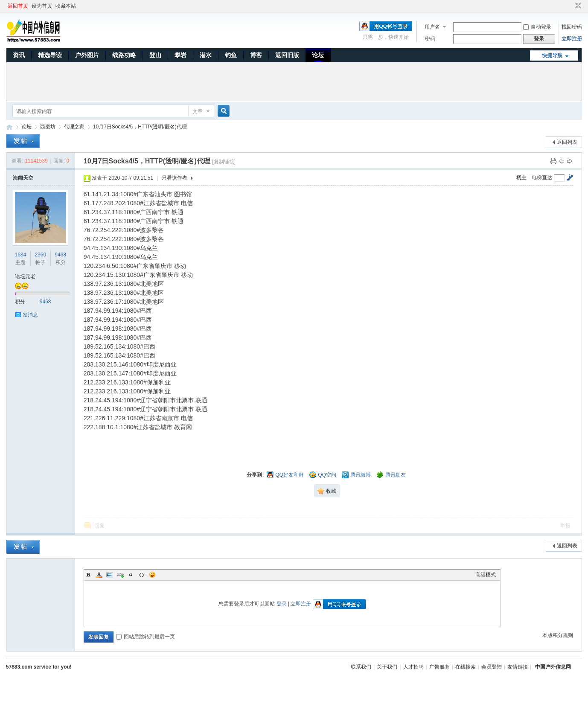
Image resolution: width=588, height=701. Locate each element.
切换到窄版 (577, 6)
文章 (198, 111)
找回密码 (572, 27)
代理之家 (74, 127)
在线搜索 (466, 667)
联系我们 (361, 667)
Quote (131, 575)
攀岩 (180, 55)
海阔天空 (23, 178)
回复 (99, 526)
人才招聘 (413, 667)
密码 (430, 39)
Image (110, 575)
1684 (21, 255)
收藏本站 (66, 6)
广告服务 (440, 667)
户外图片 (87, 55)
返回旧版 (287, 55)
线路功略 (124, 55)
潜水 (206, 55)
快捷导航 (552, 55)
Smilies (152, 575)
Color (99, 575)
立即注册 (572, 39)
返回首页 (18, 6)
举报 (565, 526)
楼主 (521, 177)
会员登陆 (492, 667)
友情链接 (518, 667)
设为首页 (42, 6)
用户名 (432, 27)
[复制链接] (224, 162)
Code (142, 575)
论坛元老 (25, 276)
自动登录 (537, 27)
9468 (60, 255)
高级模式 (486, 575)
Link (120, 575)
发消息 (30, 315)
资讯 (19, 55)
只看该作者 (175, 178)
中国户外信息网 (9, 127)
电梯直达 (542, 177)
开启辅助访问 (570, 6)
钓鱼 (231, 55)
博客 (256, 55)
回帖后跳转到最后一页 (146, 637)
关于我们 (387, 667)
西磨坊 (48, 127)
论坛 (318, 55)
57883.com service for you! (39, 667)
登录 (282, 604)
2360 (40, 255)
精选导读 (50, 55)
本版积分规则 (558, 635)
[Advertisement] (294, 81)
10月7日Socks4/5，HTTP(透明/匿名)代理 (140, 127)
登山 (155, 55)
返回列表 (567, 142)
